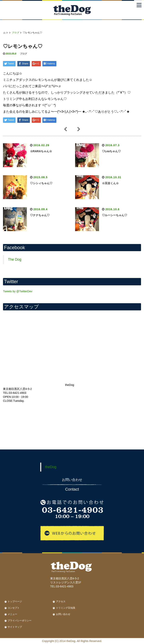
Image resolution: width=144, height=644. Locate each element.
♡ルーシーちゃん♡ (115, 215)
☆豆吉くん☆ (110, 183)
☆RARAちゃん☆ (41, 151)
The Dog (15, 260)
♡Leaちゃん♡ (111, 151)
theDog (51, 467)
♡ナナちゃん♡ (40, 215)
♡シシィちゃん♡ (41, 183)
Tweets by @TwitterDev (18, 291)
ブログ (16, 33)
